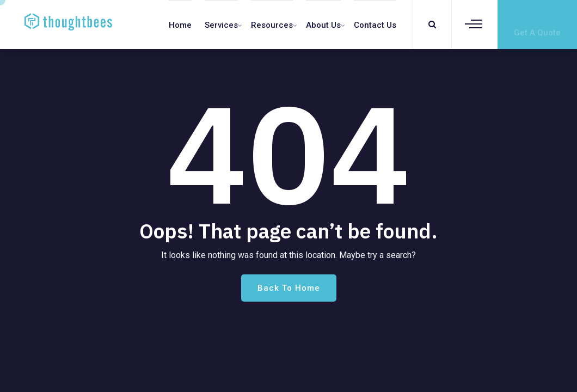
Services (221, 25)
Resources (272, 25)
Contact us (375, 25)
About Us (323, 25)
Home (180, 25)
